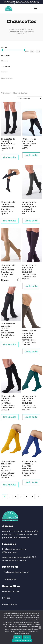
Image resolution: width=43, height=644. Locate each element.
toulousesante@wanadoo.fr (17, 572)
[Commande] (30, 98)
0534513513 (10, 579)
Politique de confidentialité (22, 641)
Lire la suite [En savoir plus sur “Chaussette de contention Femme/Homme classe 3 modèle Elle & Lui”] (10, 157)
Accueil (11, 29)
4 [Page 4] (21, 497)
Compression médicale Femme (21, 32)
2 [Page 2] (10, 497)
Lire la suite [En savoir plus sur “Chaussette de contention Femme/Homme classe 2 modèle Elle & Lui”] (31, 221)
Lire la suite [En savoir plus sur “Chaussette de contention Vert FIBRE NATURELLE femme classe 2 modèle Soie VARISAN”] (31, 417)
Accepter (18, 637)
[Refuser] (40, 627)
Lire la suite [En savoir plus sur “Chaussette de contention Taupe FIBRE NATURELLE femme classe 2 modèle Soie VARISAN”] (31, 352)
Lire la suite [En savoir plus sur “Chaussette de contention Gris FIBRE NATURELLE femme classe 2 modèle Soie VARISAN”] (10, 344)
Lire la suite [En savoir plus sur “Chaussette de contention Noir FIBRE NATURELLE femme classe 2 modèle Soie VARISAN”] (10, 417)
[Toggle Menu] (36, 9)
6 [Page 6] (32, 497)
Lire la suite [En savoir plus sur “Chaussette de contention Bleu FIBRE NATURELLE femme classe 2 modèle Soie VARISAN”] (31, 482)
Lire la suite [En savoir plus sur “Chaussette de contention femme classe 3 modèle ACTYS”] (31, 155)
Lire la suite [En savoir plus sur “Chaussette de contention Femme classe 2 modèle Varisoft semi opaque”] (10, 221)
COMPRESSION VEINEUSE (24, 29)
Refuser (27, 637)
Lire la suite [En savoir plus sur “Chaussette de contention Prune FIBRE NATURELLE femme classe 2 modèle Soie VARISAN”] (31, 286)
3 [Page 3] (15, 497)
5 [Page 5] (27, 497)
